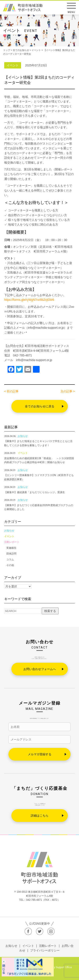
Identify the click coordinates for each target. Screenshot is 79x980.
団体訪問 (11, 554)
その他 (10, 565)
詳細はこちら (40, 816)
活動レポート (12, 542)
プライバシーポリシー (45, 950)
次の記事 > (68, 391)
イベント (9, 536)
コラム (10, 560)
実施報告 (11, 548)
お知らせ (9, 531)
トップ (7, 50)
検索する (50, 611)
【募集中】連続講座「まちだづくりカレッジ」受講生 (35, 492)
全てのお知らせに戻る (40, 406)
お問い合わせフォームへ (40, 669)
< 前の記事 (11, 391)
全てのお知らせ (21, 50)
